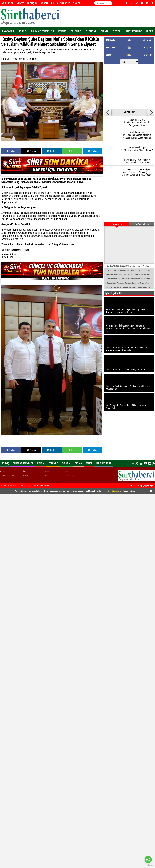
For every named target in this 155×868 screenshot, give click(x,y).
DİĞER (150, 31)
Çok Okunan (117, 224)
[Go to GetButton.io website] (148, 865)
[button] (108, 112)
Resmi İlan (47, 3)
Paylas (11, 151)
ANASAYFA (8, 31)
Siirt (7, 59)
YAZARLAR (129, 112)
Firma (105, 31)
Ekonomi (91, 31)
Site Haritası (25, 486)
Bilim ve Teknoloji (42, 31)
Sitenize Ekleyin (42, 486)
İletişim (32, 3)
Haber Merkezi (22, 250)
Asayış (23, 31)
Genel (117, 31)
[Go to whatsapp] (148, 860)
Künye (20, 3)
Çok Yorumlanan (142, 224)
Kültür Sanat (133, 31)
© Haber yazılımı (140, 486)
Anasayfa (8, 3)
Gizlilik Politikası (69, 3)
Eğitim (62, 31)
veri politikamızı (112, 491)
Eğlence (76, 31)
